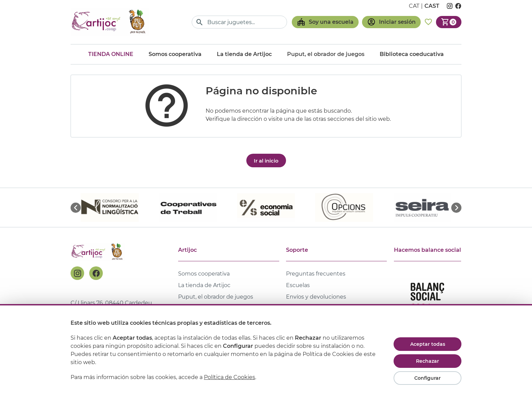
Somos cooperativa (175, 54)
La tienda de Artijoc (244, 54)
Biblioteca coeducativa (412, 54)
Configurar (427, 378)
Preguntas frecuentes (316, 274)
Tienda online (111, 54)
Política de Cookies (230, 377)
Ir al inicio (266, 161)
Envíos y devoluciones (316, 297)
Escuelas (298, 285)
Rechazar (427, 361)
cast (432, 6)
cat (414, 6)
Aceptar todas (428, 344)
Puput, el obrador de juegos (216, 297)
